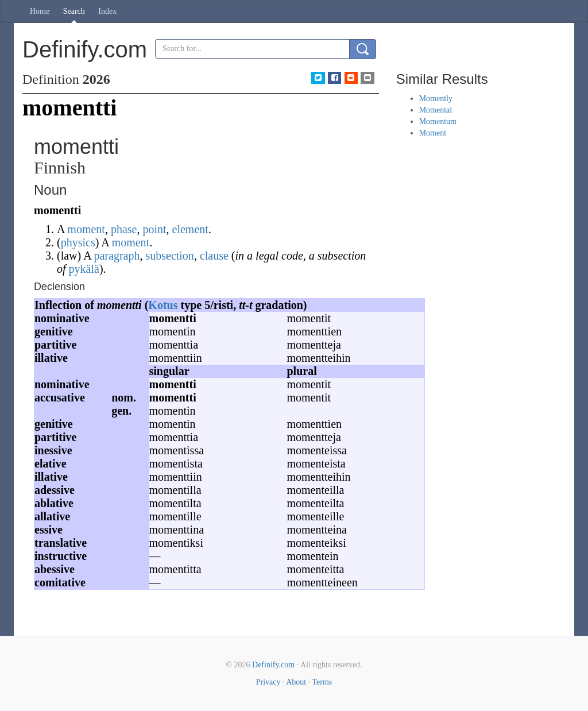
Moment (433, 133)
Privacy (268, 682)
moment (86, 229)
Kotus (163, 305)
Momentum (438, 121)
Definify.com (273, 665)
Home (40, 11)
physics (78, 242)
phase (124, 229)
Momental (436, 110)
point (154, 229)
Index (107, 11)
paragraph (117, 256)
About (296, 682)
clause (214, 256)
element (190, 229)
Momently (436, 98)
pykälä (84, 269)
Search (74, 11)
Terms (322, 682)
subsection (169, 256)
